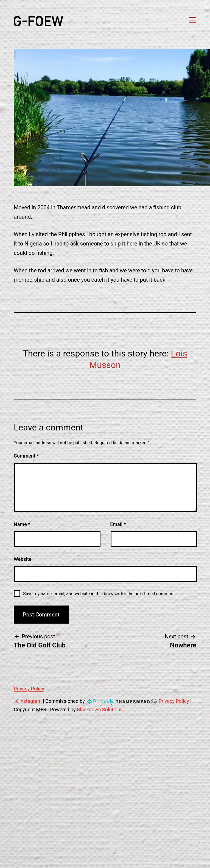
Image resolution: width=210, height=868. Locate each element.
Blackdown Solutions (100, 709)
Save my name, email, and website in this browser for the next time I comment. (100, 594)
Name (22, 524)
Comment (26, 456)
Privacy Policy (29, 689)
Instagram (28, 701)
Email (118, 524)
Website (23, 559)
